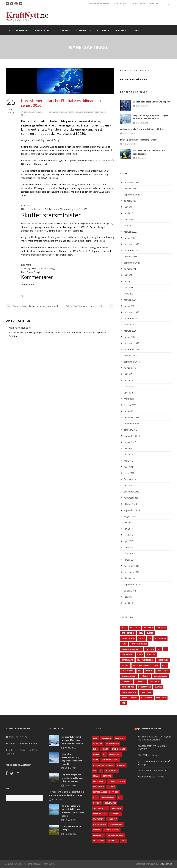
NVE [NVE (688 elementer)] (140, 671)
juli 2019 (128, 374)
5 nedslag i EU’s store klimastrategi (38, 268)
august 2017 (130, 516)
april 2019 (129, 393)
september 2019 (132, 362)
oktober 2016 (131, 578)
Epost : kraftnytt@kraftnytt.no (24, 743)
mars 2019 (129, 399)
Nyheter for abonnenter (78, 112)
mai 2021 (128, 287)
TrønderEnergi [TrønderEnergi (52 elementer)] (129, 692)
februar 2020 (130, 331)
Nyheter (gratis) (19, 30)
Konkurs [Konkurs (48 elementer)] (151, 655)
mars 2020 (129, 325)
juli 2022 (128, 207)
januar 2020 (130, 337)
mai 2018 (128, 461)
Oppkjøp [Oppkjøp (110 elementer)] (149, 671)
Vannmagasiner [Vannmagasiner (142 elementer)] (129, 698)
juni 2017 (128, 529)
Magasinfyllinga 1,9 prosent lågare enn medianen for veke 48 (72, 740)
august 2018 (130, 442)
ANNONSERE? (121, 4)
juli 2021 (128, 275)
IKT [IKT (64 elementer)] (159, 649)
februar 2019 (130, 405)
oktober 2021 (131, 257)
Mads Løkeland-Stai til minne (152, 770)
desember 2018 (132, 417)
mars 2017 (129, 547)
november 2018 (132, 424)
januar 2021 (130, 306)
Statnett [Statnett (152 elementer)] (154, 682)
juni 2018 (128, 455)
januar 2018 (130, 485)
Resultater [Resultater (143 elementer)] (163, 671)
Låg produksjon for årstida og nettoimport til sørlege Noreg (74, 778)
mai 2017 (128, 535)
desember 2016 (132, 566)
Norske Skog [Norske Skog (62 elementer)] (128, 671)
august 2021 (130, 269)
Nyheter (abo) (44, 30)
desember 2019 (132, 343)
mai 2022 (128, 219)
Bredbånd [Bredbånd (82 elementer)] (148, 628)
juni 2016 (128, 603)
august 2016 (130, 591)
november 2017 (132, 498)
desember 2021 (132, 244)
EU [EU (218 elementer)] (150, 638)
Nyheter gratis (99, 112)
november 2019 (132, 349)
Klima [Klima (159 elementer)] (140, 655)
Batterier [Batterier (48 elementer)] (135, 628)
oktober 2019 (131, 356)
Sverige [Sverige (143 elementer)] (158, 687)
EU (30, 296)
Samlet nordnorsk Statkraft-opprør (151, 102)
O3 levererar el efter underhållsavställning (142, 129)
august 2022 (130, 201)
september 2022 (132, 195)
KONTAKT (155, 4)
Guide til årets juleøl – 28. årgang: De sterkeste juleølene (154, 738)
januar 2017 (130, 560)
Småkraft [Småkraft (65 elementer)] (145, 676)
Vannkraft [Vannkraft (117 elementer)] (146, 692)
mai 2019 (128, 386)
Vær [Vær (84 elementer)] (124, 703)
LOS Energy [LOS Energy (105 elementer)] (163, 660)
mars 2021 (129, 294)
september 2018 (132, 436)
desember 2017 (132, 492)
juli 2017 (128, 523)
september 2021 (132, 263)
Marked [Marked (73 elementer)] (125, 665)
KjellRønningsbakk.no (149, 729)
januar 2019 (130, 411)
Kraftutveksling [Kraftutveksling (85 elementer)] (145, 660)
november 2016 (132, 572)
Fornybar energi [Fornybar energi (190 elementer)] (139, 644)
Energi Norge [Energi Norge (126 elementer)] (128, 638)
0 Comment (142, 106)
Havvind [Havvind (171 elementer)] (150, 649)
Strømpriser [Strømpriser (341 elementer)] (145, 687)
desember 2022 (132, 182)
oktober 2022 (131, 188)
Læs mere (26, 205)
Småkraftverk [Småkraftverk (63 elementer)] (161, 676)
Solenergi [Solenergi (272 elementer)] (127, 682)
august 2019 (130, 368)
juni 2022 (128, 213)
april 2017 (129, 541)
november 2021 (132, 250)
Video (136, 30)
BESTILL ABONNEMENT (100, 4)
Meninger (121, 30)
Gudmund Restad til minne (151, 777)
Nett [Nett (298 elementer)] (165, 665)
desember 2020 (132, 312)
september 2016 (132, 584)
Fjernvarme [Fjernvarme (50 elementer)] (161, 638)
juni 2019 (128, 380)
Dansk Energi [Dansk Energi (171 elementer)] (128, 633)
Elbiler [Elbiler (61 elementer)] (150, 633)
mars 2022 (129, 226)
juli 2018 (128, 448)
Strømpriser (84, 30)
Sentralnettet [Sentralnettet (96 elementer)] (129, 676)
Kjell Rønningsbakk (34, 112)
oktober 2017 (131, 504)
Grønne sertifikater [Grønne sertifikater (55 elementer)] (132, 649)
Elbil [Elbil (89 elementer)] (141, 633)
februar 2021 (130, 300)
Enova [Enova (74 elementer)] (142, 638)
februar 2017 (130, 554)
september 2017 (132, 510)
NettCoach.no (165, 864)
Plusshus (103, 30)
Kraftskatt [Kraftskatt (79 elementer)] (127, 660)
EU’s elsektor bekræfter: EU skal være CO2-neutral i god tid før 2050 (54, 209)
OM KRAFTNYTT (139, 4)
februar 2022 (130, 232)
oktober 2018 (131, 430)
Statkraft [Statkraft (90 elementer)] (141, 682)
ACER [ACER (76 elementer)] (124, 628)
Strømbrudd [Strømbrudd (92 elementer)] (128, 687)
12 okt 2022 (70, 820)
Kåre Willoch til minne (149, 755)
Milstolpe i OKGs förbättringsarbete (139, 140)
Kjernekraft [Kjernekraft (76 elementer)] (128, 655)
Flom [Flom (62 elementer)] (124, 644)
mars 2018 (129, 473)
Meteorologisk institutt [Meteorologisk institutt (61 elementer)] (146, 665)
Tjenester (64, 30)
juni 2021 (128, 281)
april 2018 (129, 467)
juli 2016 (128, 597)
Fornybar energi (57, 112)
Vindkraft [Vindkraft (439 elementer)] (161, 698)
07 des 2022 (70, 748)
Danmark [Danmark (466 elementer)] (161, 628)
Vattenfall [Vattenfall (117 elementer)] (147, 698)
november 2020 (132, 318)
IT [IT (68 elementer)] (166, 649)
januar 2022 (130, 238)
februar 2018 (130, 479)
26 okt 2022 (70, 785)
